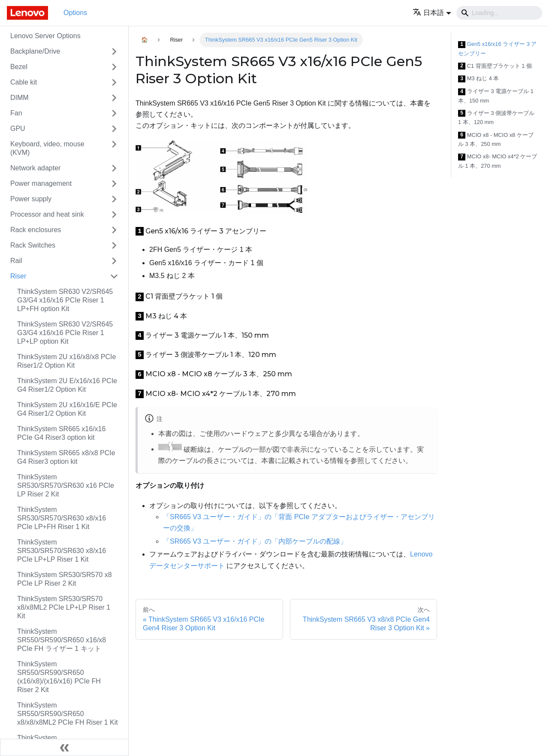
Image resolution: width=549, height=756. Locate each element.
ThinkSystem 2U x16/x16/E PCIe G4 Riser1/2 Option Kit (67, 409)
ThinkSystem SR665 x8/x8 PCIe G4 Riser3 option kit (66, 457)
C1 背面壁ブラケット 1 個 (495, 66)
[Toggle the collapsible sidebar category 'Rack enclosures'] (114, 230)
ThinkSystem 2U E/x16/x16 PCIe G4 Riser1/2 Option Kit (67, 385)
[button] (432, 13)
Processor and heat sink (47, 214)
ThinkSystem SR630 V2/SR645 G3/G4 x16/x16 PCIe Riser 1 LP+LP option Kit (65, 333)
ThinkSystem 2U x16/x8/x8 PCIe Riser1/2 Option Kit (66, 361)
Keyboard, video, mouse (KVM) (47, 148)
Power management (41, 183)
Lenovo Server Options (45, 36)
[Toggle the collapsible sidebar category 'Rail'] (114, 261)
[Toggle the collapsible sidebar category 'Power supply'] (114, 199)
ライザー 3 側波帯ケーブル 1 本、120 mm (496, 118)
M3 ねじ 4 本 (478, 79)
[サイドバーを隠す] (64, 747)
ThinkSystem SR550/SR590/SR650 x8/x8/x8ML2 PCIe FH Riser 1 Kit (68, 714)
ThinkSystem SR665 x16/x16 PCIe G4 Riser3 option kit (61, 433)
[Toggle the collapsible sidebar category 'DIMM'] (114, 98)
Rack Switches (33, 245)
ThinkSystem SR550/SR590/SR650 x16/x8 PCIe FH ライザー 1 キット (62, 640)
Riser (18, 276)
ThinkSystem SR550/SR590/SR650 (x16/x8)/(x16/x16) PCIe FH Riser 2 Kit (59, 677)
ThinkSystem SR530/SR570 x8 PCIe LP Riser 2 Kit (65, 579)
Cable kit (24, 82)
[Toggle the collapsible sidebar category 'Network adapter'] (114, 168)
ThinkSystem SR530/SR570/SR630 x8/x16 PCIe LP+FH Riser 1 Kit (62, 518)
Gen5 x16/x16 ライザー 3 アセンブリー (497, 49)
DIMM (20, 98)
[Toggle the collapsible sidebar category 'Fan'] (114, 113)
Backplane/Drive (35, 51)
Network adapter (35, 168)
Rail (16, 261)
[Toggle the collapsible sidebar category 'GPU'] (114, 129)
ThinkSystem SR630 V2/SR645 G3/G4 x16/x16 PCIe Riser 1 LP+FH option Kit (65, 300)
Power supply (31, 199)
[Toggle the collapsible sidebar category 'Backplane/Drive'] (114, 51)
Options (75, 13)
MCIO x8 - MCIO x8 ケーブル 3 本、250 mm (496, 140)
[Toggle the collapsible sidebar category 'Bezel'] (114, 67)
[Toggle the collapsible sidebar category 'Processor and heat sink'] (114, 215)
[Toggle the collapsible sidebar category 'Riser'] (114, 276)
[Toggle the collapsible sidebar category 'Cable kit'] (114, 82)
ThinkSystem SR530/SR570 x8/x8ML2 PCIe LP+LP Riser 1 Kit (64, 607)
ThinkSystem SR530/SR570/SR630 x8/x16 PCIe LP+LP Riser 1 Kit (62, 551)
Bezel (19, 67)
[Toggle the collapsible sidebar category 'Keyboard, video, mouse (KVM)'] (114, 148)
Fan (16, 113)
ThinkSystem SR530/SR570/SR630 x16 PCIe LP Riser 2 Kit (66, 485)
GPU (18, 129)
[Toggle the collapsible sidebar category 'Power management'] (114, 184)
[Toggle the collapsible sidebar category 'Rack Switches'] (114, 245)
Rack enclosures (36, 230)
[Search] (499, 13)
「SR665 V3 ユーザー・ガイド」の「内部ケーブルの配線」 (255, 541)
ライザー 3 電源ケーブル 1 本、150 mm (496, 96)
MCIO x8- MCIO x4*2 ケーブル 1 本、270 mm (498, 161)
